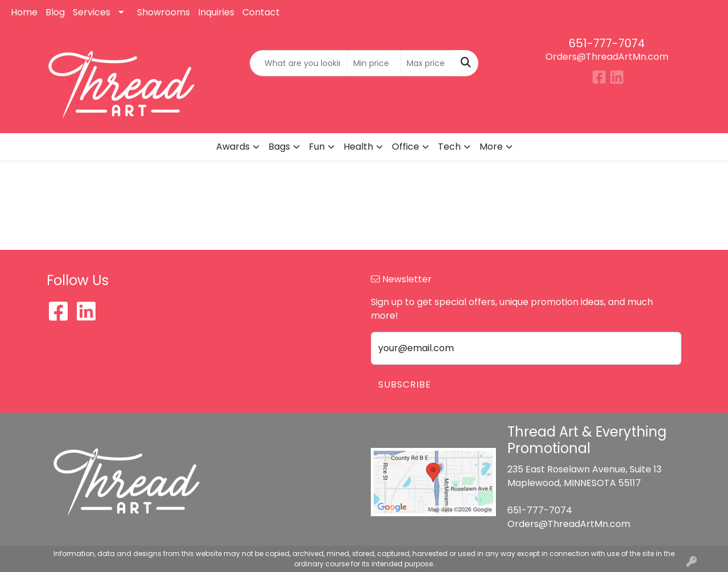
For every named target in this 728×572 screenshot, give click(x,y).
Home (24, 12)
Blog (55, 12)
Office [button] (406, 147)
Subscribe (405, 384)
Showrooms (164, 12)
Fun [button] (317, 147)
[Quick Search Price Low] (374, 63)
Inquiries (216, 12)
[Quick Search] (299, 63)
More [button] (491, 147)
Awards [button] (233, 147)
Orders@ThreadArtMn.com (607, 57)
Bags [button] (279, 147)
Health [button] (358, 147)
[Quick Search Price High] (427, 63)
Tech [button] (449, 147)
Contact (261, 12)
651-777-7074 (607, 43)
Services (92, 12)
